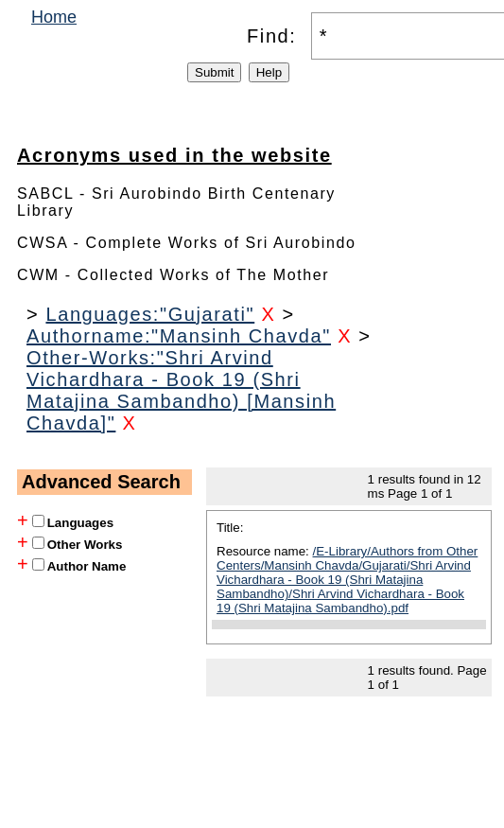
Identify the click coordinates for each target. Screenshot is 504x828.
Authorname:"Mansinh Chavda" (179, 336)
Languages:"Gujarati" (150, 314)
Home (54, 17)
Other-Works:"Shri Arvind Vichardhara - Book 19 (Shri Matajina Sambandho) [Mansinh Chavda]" (181, 390)
